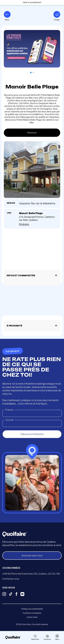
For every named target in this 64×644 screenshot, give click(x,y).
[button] (31, 73)
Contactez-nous (11, 579)
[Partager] (57, 16)
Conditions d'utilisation (32, 613)
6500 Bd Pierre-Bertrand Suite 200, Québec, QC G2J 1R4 (31, 574)
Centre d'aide (32, 617)
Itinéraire (24, 224)
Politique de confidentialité (32, 609)
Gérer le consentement (32, 2)
